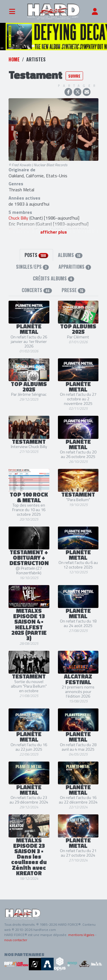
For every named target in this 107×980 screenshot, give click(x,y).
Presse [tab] (73, 290)
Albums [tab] (70, 255)
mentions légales (81, 935)
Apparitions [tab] (75, 267)
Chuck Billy (18, 218)
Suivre (74, 76)
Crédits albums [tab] (53, 278)
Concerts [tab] (37, 290)
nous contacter (16, 940)
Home (14, 59)
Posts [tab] (36, 255)
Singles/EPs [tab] (32, 267)
